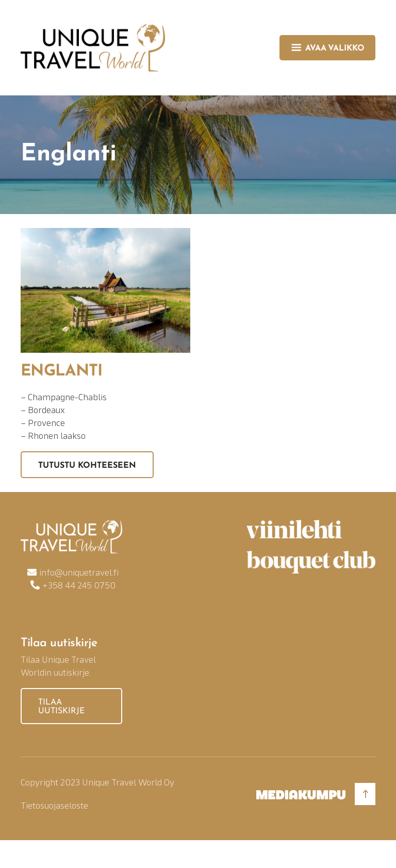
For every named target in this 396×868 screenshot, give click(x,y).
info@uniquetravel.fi (79, 572)
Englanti (62, 372)
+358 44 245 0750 (79, 585)
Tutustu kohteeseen (87, 466)
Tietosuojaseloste (54, 805)
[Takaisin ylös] (365, 794)
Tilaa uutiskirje (61, 707)
